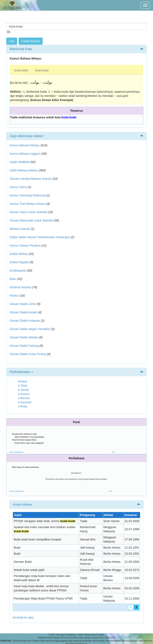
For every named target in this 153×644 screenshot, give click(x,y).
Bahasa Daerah (20, 229)
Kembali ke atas (23, 617)
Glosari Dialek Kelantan (25, 321)
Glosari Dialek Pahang (24, 346)
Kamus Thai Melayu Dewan (27, 204)
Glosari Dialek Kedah (23, 312)
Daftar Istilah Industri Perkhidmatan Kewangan (40, 237)
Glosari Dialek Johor (23, 304)
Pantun (14, 296)
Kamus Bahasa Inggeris (25, 154)
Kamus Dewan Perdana (25, 245)
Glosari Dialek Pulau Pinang (28, 354)
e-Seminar (25, 402)
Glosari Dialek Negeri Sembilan (30, 329)
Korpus (23, 381)
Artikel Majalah (19, 262)
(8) (113, 452)
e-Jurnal (23, 390)
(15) (110, 491)
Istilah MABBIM (20, 162)
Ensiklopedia (18, 271)
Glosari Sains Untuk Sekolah (28, 212)
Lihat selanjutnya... (17, 452)
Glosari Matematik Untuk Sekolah (31, 220)
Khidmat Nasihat (20, 287)
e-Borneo (24, 398)
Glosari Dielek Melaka (24, 337)
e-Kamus (24, 394)
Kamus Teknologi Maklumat (27, 195)
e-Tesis (23, 386)
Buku (13, 279)
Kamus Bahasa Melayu (25, 145)
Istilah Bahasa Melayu (24, 170)
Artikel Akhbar (19, 254)
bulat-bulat (21, 70)
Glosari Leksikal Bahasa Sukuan (31, 179)
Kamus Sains (18, 187)
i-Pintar (23, 406)
